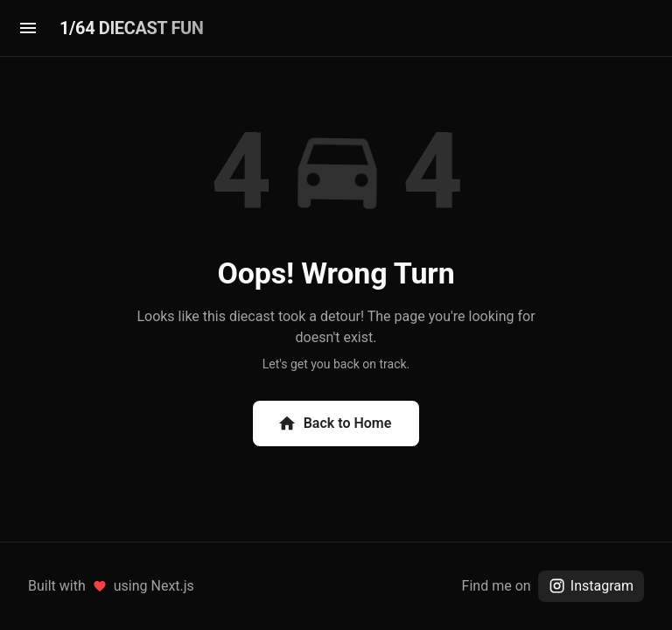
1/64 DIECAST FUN (131, 28)
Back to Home (335, 423)
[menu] (28, 28)
